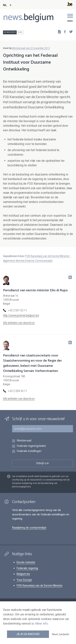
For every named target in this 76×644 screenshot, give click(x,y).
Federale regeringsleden (31, 446)
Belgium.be (23, 574)
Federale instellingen (29, 451)
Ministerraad (24, 441)
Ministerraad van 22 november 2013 (31, 48)
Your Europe (24, 580)
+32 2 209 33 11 (18, 391)
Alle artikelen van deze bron (19, 323)
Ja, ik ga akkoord (28, 634)
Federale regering (27, 568)
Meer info (42, 624)
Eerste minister (26, 562)
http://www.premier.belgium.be (21, 315)
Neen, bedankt (61, 634)
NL (5, 5)
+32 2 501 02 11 (18, 310)
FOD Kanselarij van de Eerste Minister (40, 586)
